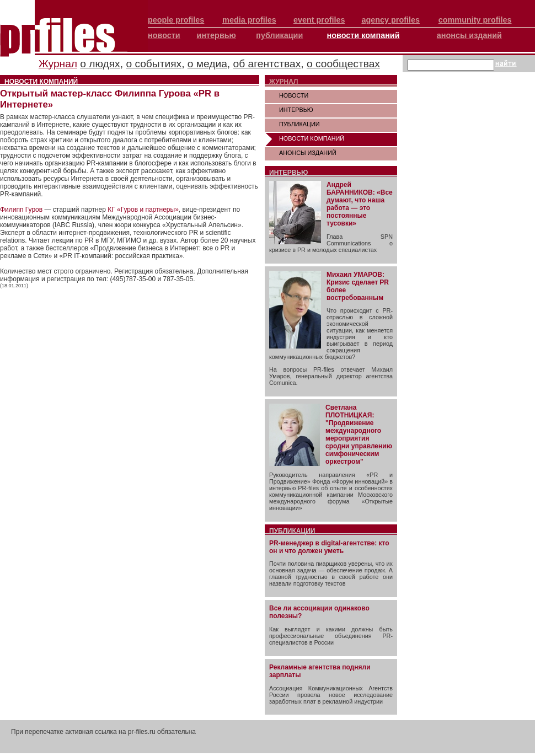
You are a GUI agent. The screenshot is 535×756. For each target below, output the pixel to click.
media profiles (249, 20)
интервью (216, 35)
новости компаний (363, 35)
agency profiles (390, 20)
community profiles (475, 20)
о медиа (207, 64)
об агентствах (267, 64)
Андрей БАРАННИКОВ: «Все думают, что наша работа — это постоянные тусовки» (360, 204)
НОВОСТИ (294, 95)
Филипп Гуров (21, 210)
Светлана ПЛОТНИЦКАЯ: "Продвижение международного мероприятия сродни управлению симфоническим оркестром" (359, 435)
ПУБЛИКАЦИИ (299, 124)
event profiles (319, 20)
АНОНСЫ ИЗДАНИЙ (308, 153)
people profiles (176, 20)
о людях (100, 64)
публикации (279, 35)
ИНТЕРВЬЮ (296, 110)
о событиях (154, 64)
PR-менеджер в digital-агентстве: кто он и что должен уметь (329, 547)
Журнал (58, 64)
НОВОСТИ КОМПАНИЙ (312, 138)
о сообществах (343, 64)
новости (164, 35)
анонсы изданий (469, 35)
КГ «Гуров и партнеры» (143, 210)
